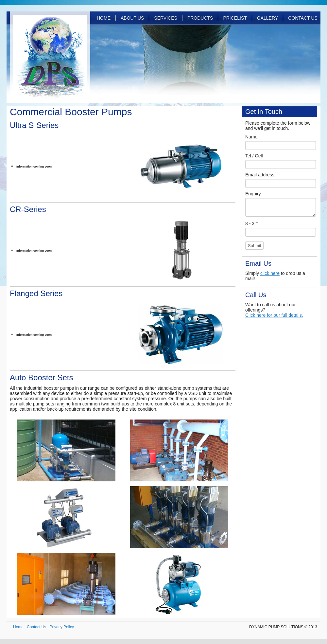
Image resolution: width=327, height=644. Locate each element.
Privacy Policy (62, 627)
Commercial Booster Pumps (71, 112)
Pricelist (235, 18)
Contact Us (303, 18)
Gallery (267, 18)
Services (166, 18)
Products (200, 18)
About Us (132, 18)
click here (270, 273)
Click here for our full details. (274, 315)
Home (104, 18)
